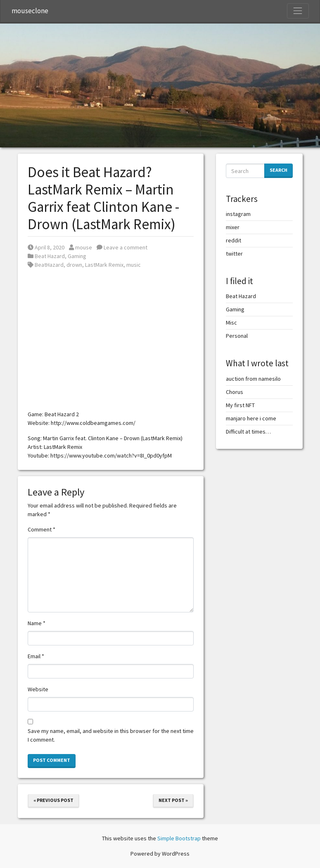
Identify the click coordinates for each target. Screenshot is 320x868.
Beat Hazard (50, 256)
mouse (81, 247)
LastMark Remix (104, 265)
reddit (233, 240)
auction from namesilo (253, 379)
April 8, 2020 (46, 247)
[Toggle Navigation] (298, 11)
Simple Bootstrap (179, 838)
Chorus (235, 392)
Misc (231, 323)
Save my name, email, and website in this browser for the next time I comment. (111, 735)
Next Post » (173, 800)
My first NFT (240, 405)
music (134, 265)
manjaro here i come (251, 418)
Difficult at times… (248, 432)
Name (37, 623)
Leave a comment (122, 247)
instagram (238, 214)
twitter (234, 254)
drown (74, 265)
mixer (233, 227)
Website (38, 689)
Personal (237, 336)
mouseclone (30, 11)
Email (36, 656)
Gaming (77, 256)
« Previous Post (53, 800)
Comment (41, 529)
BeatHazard (49, 265)
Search (279, 170)
